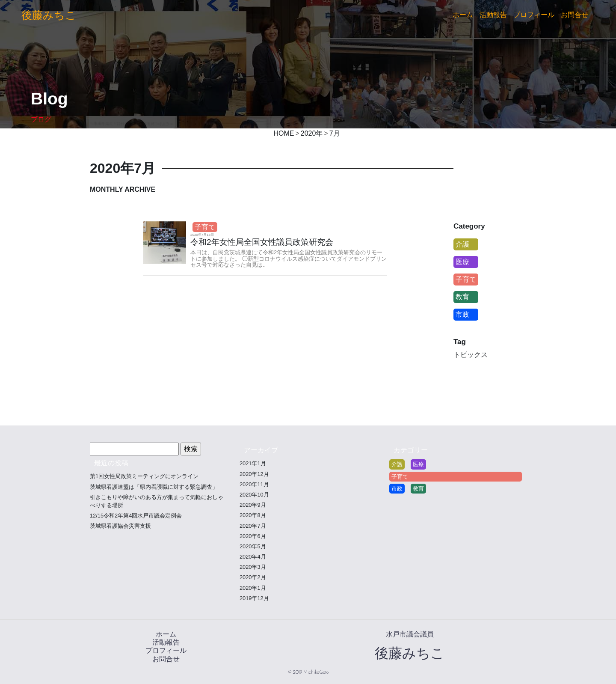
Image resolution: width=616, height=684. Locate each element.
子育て (205, 227)
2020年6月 (253, 536)
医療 (462, 262)
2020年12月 (254, 474)
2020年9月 (253, 505)
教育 (462, 297)
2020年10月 (254, 495)
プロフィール (534, 15)
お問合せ (575, 15)
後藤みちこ (49, 15)
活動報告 (493, 15)
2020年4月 (253, 557)
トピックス (471, 355)
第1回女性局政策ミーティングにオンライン (144, 476)
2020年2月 (253, 577)
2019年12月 (254, 598)
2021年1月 (253, 463)
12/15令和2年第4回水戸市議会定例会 (136, 516)
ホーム (463, 15)
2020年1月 (253, 588)
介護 (462, 244)
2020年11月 (254, 484)
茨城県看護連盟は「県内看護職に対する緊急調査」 (154, 487)
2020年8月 (253, 515)
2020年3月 (253, 567)
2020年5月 (253, 546)
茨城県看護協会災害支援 (120, 526)
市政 (462, 314)
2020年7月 (253, 526)
